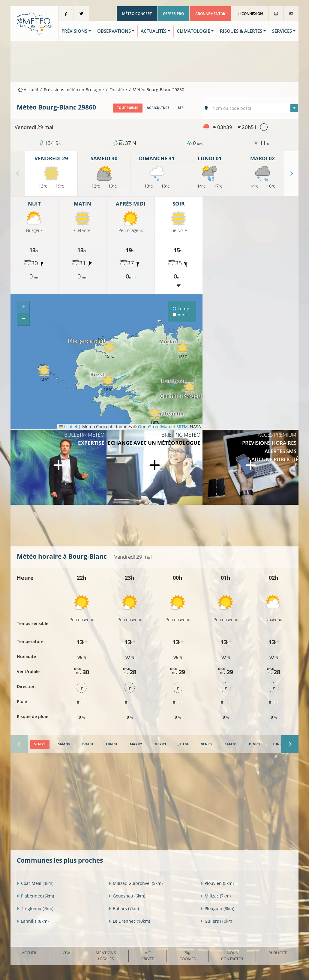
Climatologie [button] (193, 31)
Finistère (118, 90)
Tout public (128, 108)
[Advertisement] (154, 61)
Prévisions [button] (74, 31)
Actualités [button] (154, 31)
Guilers (217, 921)
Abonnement (210, 14)
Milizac (216, 896)
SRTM (182, 427)
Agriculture (158, 108)
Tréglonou (35, 908)
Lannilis (33, 921)
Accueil (28, 90)
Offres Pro (173, 14)
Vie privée (148, 956)
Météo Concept (137, 14)
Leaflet (68, 427)
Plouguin (217, 908)
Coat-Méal (35, 883)
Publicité (278, 953)
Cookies (187, 956)
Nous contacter (232, 956)
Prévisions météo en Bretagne (74, 90)
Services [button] (282, 31)
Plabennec (35, 896)
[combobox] (254, 108)
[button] (108, 384)
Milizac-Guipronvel (136, 883)
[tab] (40, 744)
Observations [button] (114, 31)
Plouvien (217, 883)
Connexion (250, 14)
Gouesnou (127, 896)
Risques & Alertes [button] (241, 31)
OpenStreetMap (154, 427)
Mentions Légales (106, 956)
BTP (181, 108)
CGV (66, 953)
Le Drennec (129, 921)
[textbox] (254, 108)
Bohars (124, 908)
